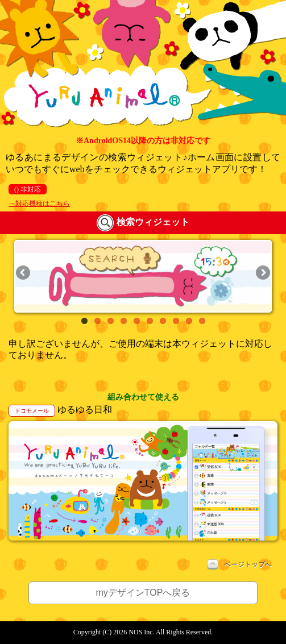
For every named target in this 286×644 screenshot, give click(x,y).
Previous (24, 273)
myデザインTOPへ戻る (143, 593)
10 (202, 321)
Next (262, 273)
